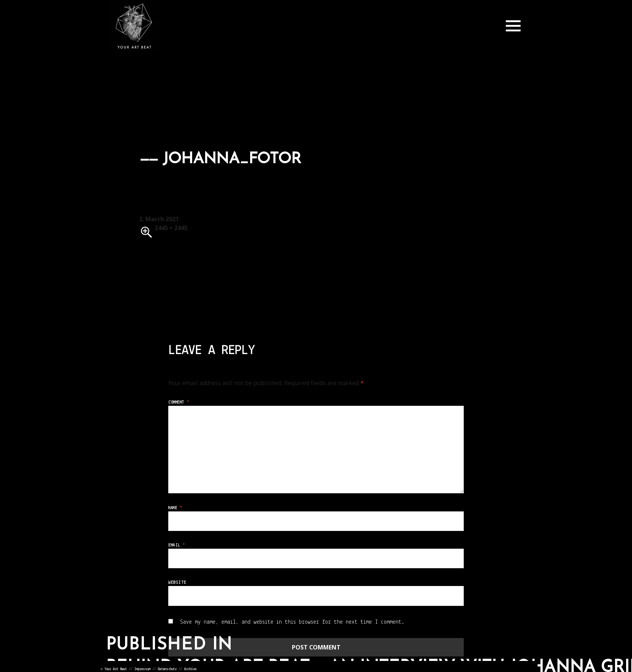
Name (175, 508)
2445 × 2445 (171, 228)
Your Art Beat (116, 669)
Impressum (142, 669)
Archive (190, 669)
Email (177, 545)
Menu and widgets (513, 26)
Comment (179, 402)
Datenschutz (167, 669)
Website (177, 583)
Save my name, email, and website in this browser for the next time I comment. (292, 622)
